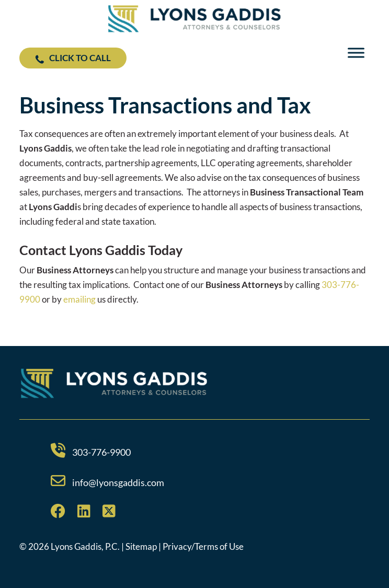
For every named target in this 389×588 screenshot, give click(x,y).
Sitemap (141, 546)
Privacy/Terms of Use (203, 546)
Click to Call (73, 58)
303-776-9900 (101, 452)
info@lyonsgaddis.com (118, 482)
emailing (79, 299)
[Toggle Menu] (356, 53)
